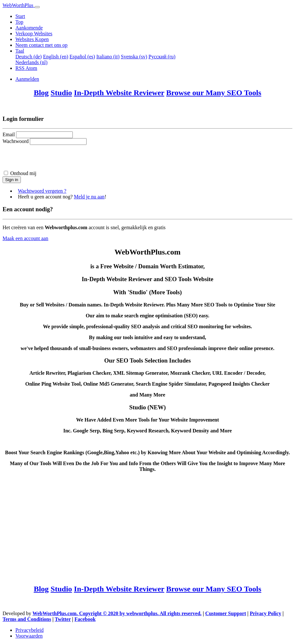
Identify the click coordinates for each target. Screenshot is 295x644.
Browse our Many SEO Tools (214, 93)
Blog (41, 93)
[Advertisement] (147, 528)
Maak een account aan (25, 238)
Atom (31, 68)
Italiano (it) (108, 57)
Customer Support (226, 613)
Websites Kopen (32, 39)
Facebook (85, 619)
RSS (21, 68)
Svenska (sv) (134, 57)
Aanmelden (27, 79)
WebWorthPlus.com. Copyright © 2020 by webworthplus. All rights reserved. (117, 613)
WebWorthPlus (19, 5)
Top (19, 22)
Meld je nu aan (89, 197)
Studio (61, 93)
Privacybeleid (29, 630)
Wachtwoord (16, 141)
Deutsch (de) (29, 57)
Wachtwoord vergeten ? (42, 191)
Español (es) (82, 57)
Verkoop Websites (34, 33)
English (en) (56, 57)
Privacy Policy (265, 613)
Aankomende (29, 28)
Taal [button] (20, 51)
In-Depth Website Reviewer (119, 93)
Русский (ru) (162, 57)
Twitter (63, 619)
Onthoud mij (23, 173)
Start (20, 16)
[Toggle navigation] (37, 7)
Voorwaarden (29, 636)
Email (9, 134)
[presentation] (51, 157)
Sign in (12, 180)
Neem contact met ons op (42, 45)
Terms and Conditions (27, 619)
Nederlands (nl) (31, 62)
